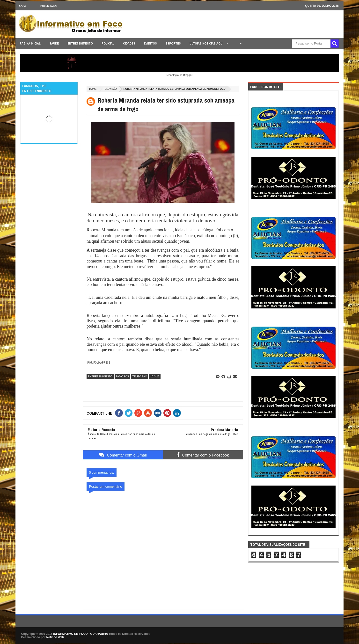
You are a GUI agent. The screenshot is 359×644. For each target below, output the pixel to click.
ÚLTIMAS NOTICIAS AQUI (207, 43)
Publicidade (49, 6)
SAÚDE (54, 43)
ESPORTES (173, 43)
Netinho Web (55, 637)
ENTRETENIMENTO (80, 43)
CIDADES (129, 43)
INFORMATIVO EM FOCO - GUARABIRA (81, 634)
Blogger (188, 75)
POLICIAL (108, 43)
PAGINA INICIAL (30, 43)
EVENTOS (150, 43)
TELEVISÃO (110, 89)
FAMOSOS (122, 376)
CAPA (22, 6)
